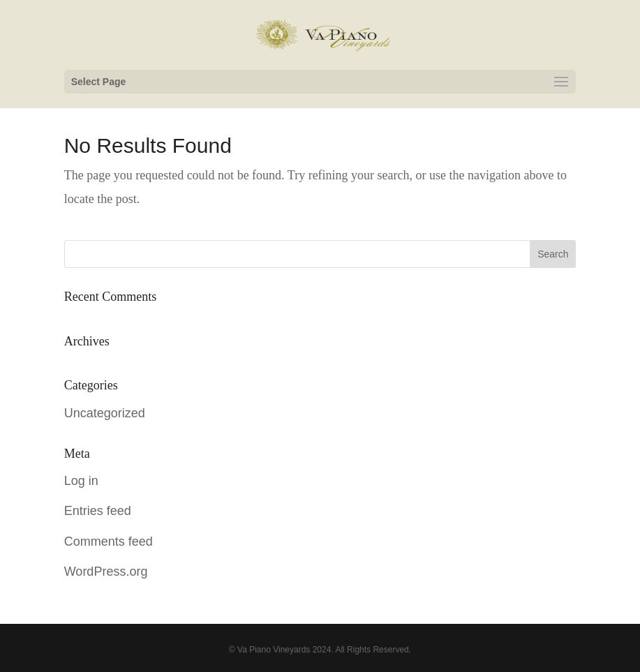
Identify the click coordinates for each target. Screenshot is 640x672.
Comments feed (109, 542)
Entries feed (98, 511)
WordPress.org (106, 572)
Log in (81, 481)
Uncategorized (105, 413)
